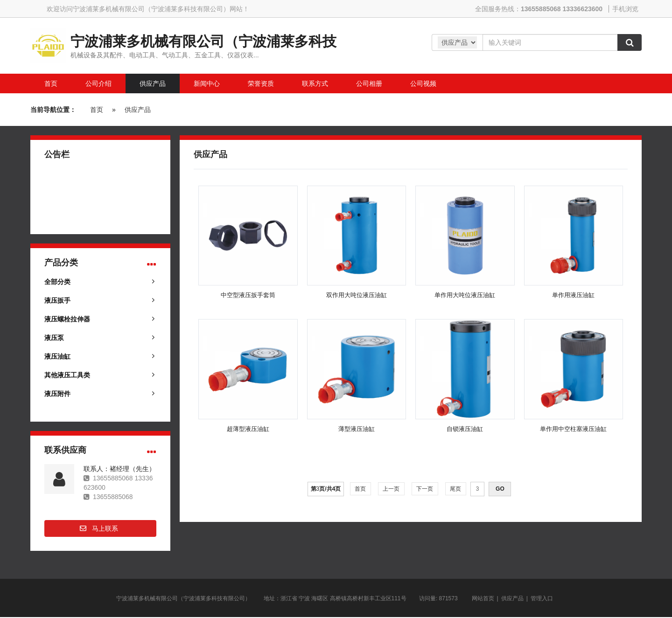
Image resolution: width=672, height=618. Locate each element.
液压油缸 (57, 356)
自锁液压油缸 (465, 429)
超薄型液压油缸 (248, 429)
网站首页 (483, 598)
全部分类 (57, 282)
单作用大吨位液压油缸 (465, 295)
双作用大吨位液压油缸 (357, 295)
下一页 (425, 489)
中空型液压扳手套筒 (248, 295)
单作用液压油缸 (573, 295)
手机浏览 (625, 9)
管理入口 (542, 598)
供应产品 (138, 110)
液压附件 (57, 394)
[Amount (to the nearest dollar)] (550, 42)
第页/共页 (326, 489)
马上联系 (105, 528)
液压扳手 (57, 300)
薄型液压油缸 (357, 429)
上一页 (391, 489)
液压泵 (54, 338)
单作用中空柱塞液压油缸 (573, 429)
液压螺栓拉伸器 (67, 319)
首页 (97, 110)
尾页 (456, 489)
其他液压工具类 (67, 375)
